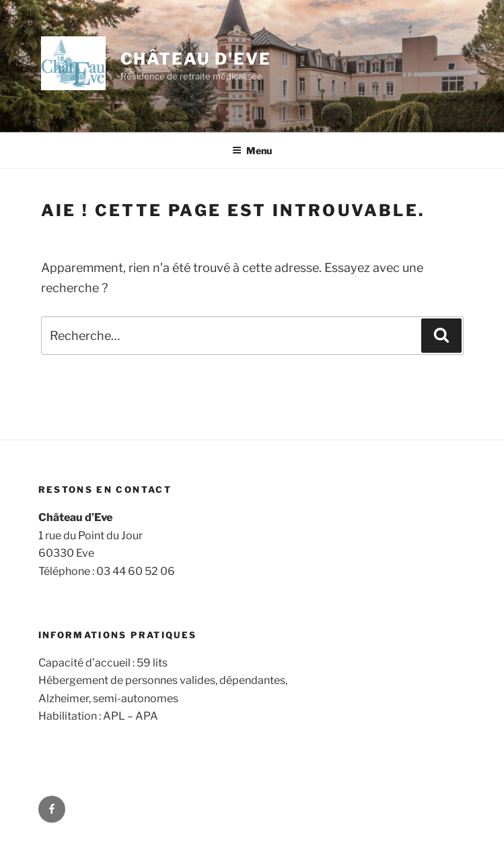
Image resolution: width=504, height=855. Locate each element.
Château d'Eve (196, 59)
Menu (252, 150)
